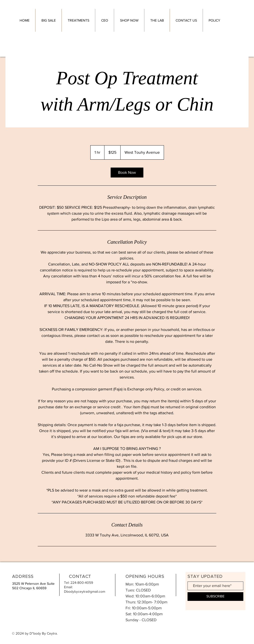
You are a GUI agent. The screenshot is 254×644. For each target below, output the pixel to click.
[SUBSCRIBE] (215, 597)
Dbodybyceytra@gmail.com (85, 591)
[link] (127, 173)
